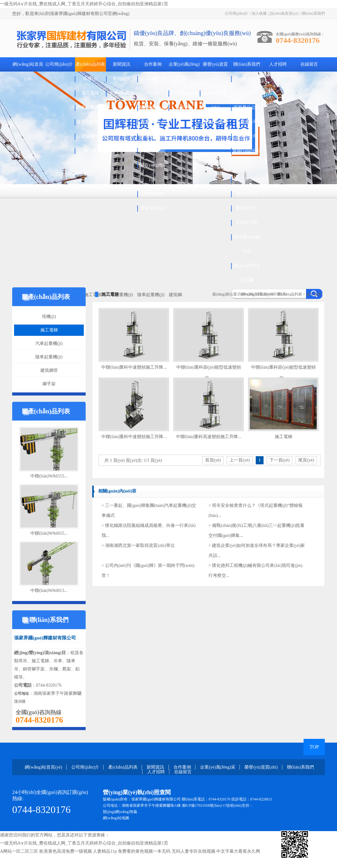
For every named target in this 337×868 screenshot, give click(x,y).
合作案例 (153, 64)
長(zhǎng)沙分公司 (247, 86)
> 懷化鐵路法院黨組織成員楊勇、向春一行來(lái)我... (149, 530)
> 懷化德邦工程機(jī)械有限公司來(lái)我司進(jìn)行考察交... (255, 570)
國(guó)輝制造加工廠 (247, 273)
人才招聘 (278, 64)
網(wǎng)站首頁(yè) (28, 71)
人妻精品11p (105, 851)
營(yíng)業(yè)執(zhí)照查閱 (137, 792)
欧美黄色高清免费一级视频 (66, 851)
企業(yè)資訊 (122, 93)
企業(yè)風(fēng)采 (184, 71)
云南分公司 (247, 222)
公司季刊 (184, 107)
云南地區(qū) (153, 194)
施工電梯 (90, 93)
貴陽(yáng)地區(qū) (153, 172)
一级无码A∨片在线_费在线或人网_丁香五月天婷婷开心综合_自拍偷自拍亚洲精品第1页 (84, 4)
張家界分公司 (247, 107)
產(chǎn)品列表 (90, 64)
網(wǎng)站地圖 (116, 818)
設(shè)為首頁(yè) (284, 13)
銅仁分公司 (247, 179)
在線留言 (309, 64)
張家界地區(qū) (153, 107)
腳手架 (90, 151)
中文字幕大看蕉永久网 (238, 851)
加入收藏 (259, 13)
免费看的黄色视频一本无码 (144, 851)
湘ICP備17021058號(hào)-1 (203, 805)
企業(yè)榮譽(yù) (216, 129)
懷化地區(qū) (153, 136)
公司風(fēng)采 (184, 93)
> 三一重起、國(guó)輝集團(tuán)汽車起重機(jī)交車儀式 (149, 510)
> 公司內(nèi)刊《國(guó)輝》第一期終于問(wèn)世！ (148, 570)
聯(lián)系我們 (313, 13)
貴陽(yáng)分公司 (247, 158)
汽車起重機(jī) (90, 107)
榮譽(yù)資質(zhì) (215, 71)
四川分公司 (247, 194)
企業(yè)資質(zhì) (216, 100)
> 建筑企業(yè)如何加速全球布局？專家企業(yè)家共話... (257, 550)
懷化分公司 (247, 136)
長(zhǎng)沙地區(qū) (153, 86)
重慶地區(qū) (153, 208)
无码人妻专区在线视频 (194, 851)
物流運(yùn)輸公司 (247, 244)
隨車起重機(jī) (90, 122)
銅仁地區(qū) (153, 151)
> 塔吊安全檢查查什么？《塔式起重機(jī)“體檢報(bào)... (256, 510)
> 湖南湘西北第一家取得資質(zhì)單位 (138, 545)
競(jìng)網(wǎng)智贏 (120, 812)
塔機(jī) (90, 79)
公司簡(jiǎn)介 (237, 13)
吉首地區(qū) (153, 122)
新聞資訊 (122, 64)
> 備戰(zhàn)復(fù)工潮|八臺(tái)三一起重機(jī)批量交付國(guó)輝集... (257, 530)
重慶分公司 (247, 208)
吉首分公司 (247, 122)
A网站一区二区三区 (19, 851)
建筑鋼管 (90, 136)
